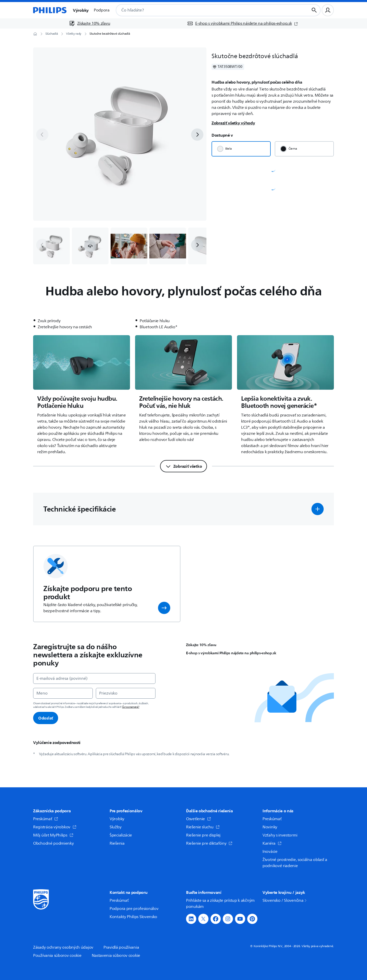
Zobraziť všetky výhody (233, 123)
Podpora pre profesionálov (134, 909)
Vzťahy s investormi (280, 835)
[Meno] (63, 693)
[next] (197, 135)
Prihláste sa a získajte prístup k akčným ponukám (220, 904)
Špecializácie (121, 835)
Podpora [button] (102, 10)
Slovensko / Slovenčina (285, 900)
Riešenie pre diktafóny (209, 843)
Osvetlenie (199, 819)
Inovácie (270, 852)
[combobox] (206, 10)
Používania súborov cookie (57, 956)
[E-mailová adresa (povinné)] (94, 678)
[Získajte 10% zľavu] (90, 23)
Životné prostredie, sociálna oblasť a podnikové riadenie (295, 863)
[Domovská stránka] (50, 10)
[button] (90, 246)
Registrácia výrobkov (55, 827)
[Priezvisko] (126, 693)
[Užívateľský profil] (328, 10)
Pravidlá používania (121, 947)
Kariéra (272, 843)
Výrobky (117, 819)
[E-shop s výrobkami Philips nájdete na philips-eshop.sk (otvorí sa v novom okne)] (243, 23)
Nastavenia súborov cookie (116, 956)
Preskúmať (46, 819)
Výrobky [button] (81, 10)
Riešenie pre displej (203, 835)
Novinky (270, 827)
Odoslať (46, 718)
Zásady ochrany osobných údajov (63, 947)
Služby (115, 827)
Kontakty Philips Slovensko (133, 917)
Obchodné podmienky (54, 843)
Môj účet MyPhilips (53, 835)
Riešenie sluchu (203, 827)
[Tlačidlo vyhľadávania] (314, 10)
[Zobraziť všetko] (184, 466)
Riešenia (117, 843)
